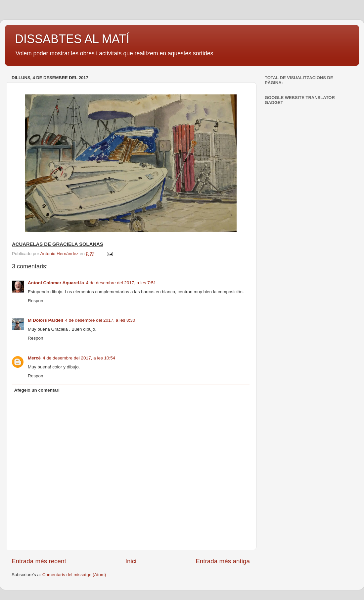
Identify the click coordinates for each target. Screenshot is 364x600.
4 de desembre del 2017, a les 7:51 (121, 283)
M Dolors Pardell (45, 320)
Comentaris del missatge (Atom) (74, 575)
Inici (131, 561)
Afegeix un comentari (37, 390)
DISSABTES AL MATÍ (72, 39)
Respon (36, 301)
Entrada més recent (39, 561)
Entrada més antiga (223, 561)
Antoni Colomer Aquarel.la (56, 283)
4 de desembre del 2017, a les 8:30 (100, 320)
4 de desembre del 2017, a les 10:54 (79, 358)
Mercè (34, 358)
